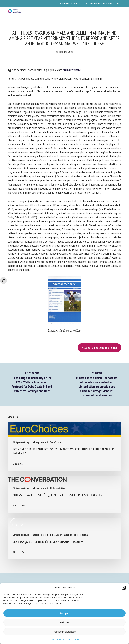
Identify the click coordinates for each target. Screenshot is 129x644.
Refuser (65, 622)
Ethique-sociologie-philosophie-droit (30, 442)
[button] (124, 588)
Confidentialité (61, 639)
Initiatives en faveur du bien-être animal (69, 535)
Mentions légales (74, 639)
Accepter (64, 613)
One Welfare (56, 442)
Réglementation (57, 488)
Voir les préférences (65, 632)
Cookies (52, 639)
